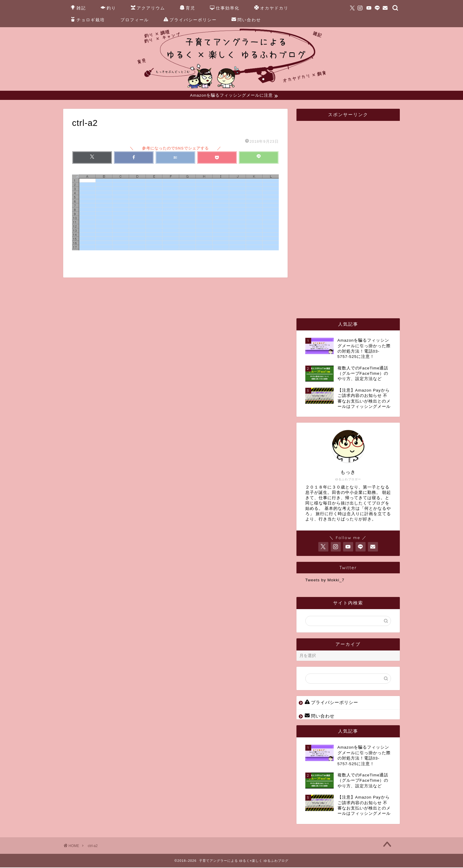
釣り (108, 8)
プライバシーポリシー (190, 20)
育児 (188, 8)
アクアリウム (148, 8)
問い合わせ (246, 20)
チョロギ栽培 (88, 20)
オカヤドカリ (271, 8)
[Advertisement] (350, 215)
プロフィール (135, 20)
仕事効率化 (225, 8)
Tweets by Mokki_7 (325, 581)
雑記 (78, 8)
